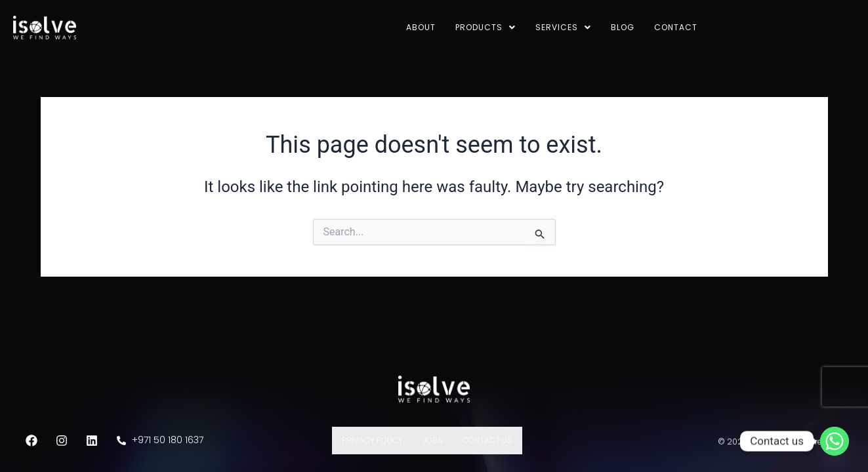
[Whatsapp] (835, 441)
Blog (623, 27)
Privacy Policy (372, 440)
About (421, 27)
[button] (486, 28)
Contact (676, 27)
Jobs (433, 440)
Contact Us (487, 440)
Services (563, 27)
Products (486, 27)
